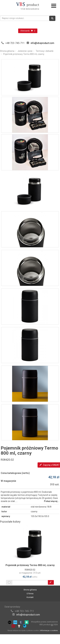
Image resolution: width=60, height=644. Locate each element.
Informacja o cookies (49, 631)
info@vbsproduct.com (42, 43)
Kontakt (30, 597)
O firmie (30, 594)
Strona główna (7, 51)
